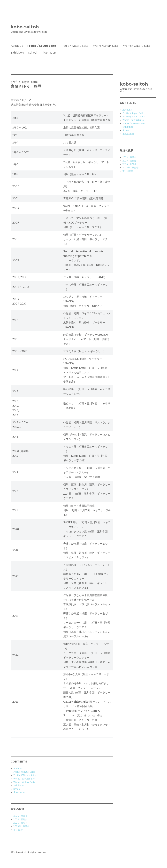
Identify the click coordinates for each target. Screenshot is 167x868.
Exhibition (17, 53)
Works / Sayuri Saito (106, 46)
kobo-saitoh (25, 27)
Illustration (49, 53)
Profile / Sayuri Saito (42, 46)
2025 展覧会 (20, 819)
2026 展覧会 (20, 816)
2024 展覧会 (20, 823)
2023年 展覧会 (21, 826)
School (33, 53)
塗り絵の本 (19, 830)
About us (17, 46)
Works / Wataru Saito (137, 46)
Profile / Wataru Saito (74, 46)
